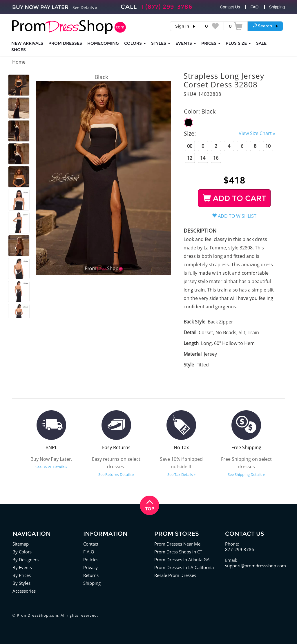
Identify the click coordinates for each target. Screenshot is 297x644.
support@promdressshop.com (256, 566)
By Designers (26, 560)
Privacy (90, 567)
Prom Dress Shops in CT (178, 552)
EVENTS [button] (186, 43)
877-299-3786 (240, 549)
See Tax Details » (181, 474)
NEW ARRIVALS (27, 43)
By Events (22, 567)
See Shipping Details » (246, 474)
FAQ (254, 7)
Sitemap (21, 544)
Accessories (24, 591)
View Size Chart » (257, 133)
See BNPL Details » (51, 467)
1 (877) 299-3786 (167, 7)
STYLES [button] (161, 43)
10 (268, 146)
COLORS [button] (135, 43)
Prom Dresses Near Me (177, 544)
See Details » (85, 7)
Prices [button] (211, 43)
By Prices (22, 575)
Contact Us (230, 7)
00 (190, 146)
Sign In (182, 26)
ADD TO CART (234, 198)
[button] (265, 26)
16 (216, 158)
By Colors (22, 552)
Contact (91, 544)
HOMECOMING (103, 43)
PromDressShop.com (38, 615)
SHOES (19, 50)
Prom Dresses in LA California (184, 567)
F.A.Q (89, 552)
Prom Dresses (65, 43)
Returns (91, 575)
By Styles (21, 583)
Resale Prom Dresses (175, 575)
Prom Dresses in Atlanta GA (182, 560)
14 (203, 158)
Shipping (277, 7)
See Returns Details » (116, 474)
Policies (91, 560)
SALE (261, 43)
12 (190, 158)
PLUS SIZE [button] (238, 43)
